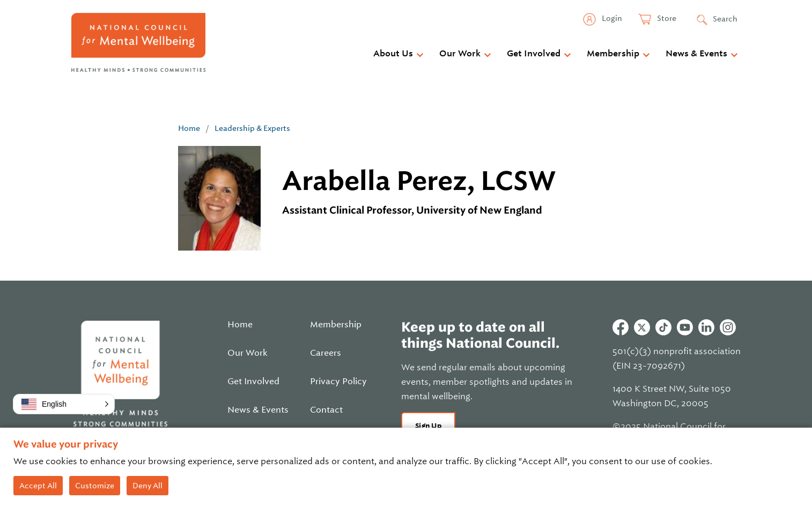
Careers (326, 353)
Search (725, 19)
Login (611, 18)
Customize (95, 486)
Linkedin (706, 327)
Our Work (460, 54)
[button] (64, 404)
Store (666, 18)
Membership (613, 54)
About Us (393, 54)
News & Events (696, 54)
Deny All (147, 486)
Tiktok (663, 327)
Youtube (685, 327)
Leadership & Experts (252, 128)
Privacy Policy (338, 382)
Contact (326, 410)
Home (189, 128)
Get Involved (534, 54)
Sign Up (428, 426)
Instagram (728, 327)
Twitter (642, 327)
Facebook (621, 327)
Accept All (38, 486)
